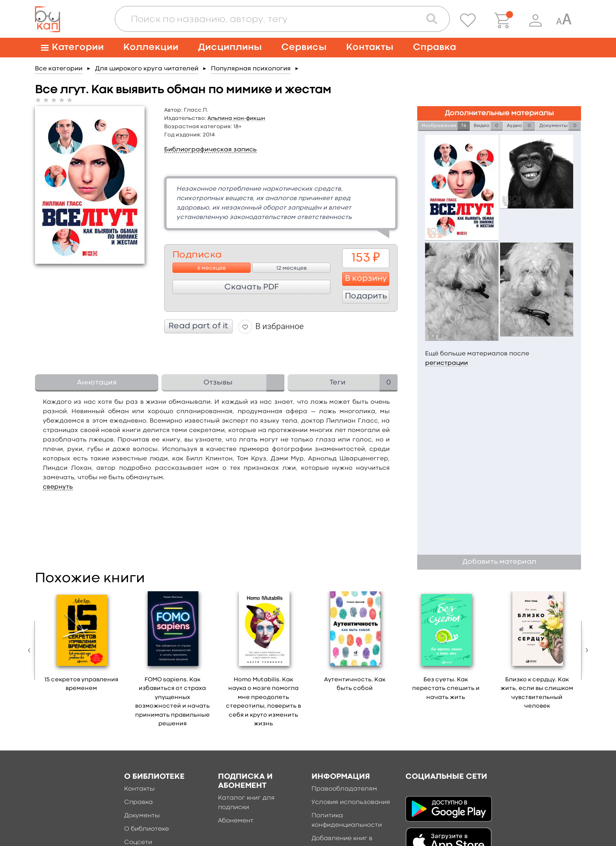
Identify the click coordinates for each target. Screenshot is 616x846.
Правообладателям (344, 789)
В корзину (366, 279)
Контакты (370, 47)
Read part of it (198, 326)
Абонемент (236, 821)
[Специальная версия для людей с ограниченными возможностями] (564, 20)
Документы (142, 816)
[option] (81, 644)
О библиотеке (147, 829)
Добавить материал (499, 562)
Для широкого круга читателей (147, 69)
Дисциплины (230, 47)
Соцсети (138, 842)
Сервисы (304, 47)
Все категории (59, 69)
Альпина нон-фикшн (236, 118)
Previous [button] (31, 650)
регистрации (446, 363)
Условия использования (351, 802)
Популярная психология (251, 69)
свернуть (58, 487)
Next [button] (585, 650)
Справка (434, 47)
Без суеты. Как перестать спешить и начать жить (446, 689)
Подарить (366, 296)
